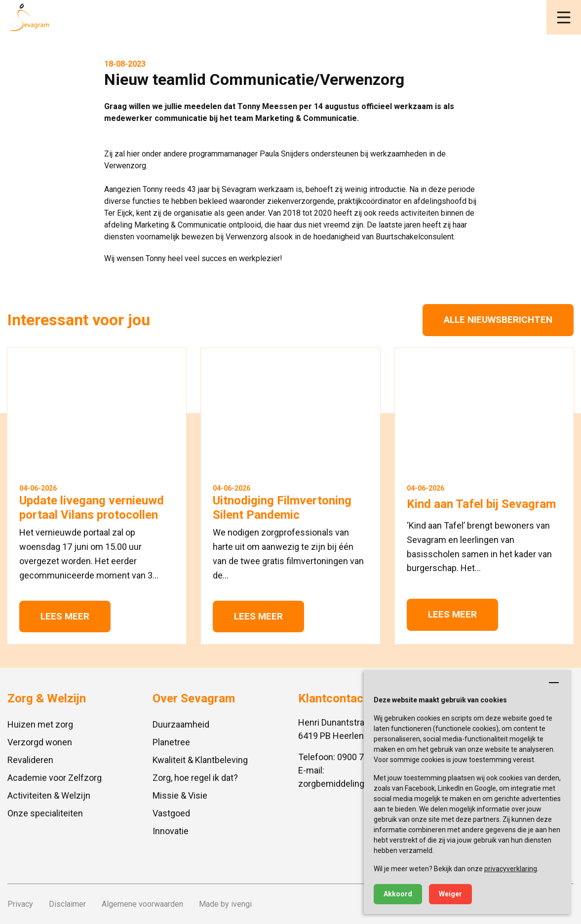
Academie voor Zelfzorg (55, 778)
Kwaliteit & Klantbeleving (200, 760)
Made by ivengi (225, 904)
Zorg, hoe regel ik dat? (195, 778)
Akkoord (398, 894)
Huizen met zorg (40, 724)
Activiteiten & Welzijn (49, 795)
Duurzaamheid (181, 724)
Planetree (171, 742)
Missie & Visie (180, 795)
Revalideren (30, 760)
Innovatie (171, 831)
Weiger (450, 894)
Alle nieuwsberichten (498, 320)
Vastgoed (171, 813)
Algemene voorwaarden (142, 904)
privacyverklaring (511, 869)
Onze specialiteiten (45, 813)
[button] (564, 17)
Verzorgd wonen (40, 742)
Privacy (20, 904)
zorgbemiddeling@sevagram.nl (359, 784)
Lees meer (65, 616)
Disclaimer (67, 904)
